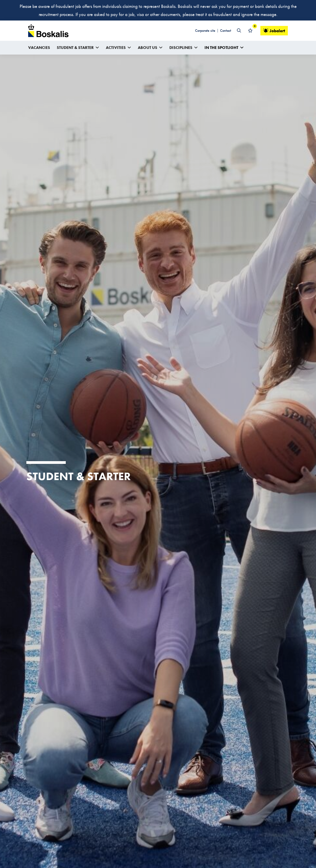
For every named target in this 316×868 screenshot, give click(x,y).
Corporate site (205, 31)
